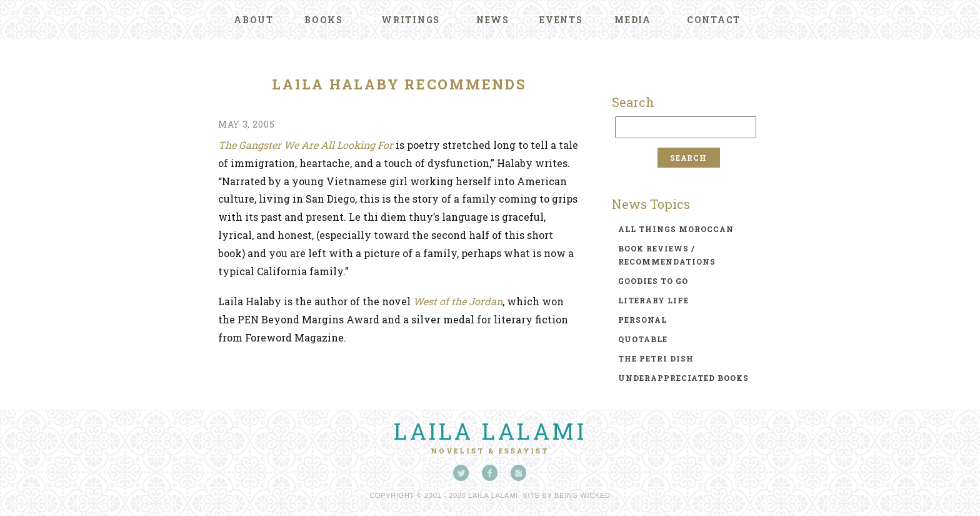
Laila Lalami (490, 431)
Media (633, 20)
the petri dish (656, 358)
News (493, 20)
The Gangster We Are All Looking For (306, 145)
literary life (653, 300)
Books (324, 20)
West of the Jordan (458, 301)
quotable (643, 339)
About (254, 20)
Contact (714, 20)
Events (561, 20)
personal (642, 320)
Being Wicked (582, 495)
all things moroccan (676, 229)
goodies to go (653, 281)
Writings (411, 20)
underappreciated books (683, 378)
